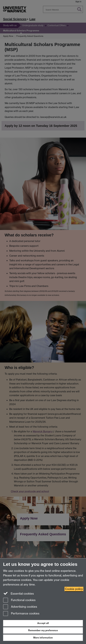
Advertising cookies (20, 607)
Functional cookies (19, 600)
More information (43, 638)
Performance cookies (21, 614)
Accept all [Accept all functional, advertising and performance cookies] (43, 623)
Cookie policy (74, 589)
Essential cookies (18, 593)
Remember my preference (43, 630)
